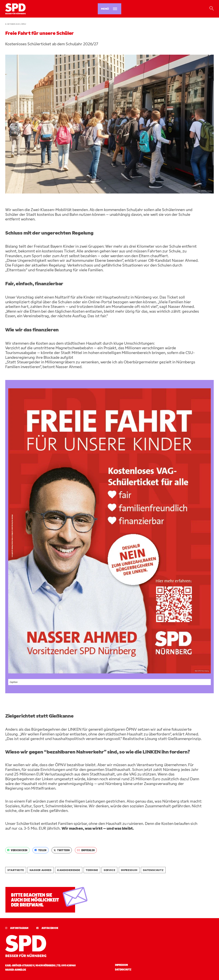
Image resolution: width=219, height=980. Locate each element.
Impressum (129, 870)
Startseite (16, 870)
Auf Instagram (17, 928)
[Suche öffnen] (212, 9)
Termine (92, 870)
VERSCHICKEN (17, 850)
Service (109, 870)
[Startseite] (38, 9)
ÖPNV (24, 24)
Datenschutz (153, 870)
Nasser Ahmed (40, 870)
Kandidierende (69, 870)
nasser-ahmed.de (16, 970)
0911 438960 (69, 965)
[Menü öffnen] (109, 9)
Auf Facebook (47, 928)
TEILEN (40, 850)
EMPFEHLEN (86, 850)
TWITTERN (62, 850)
